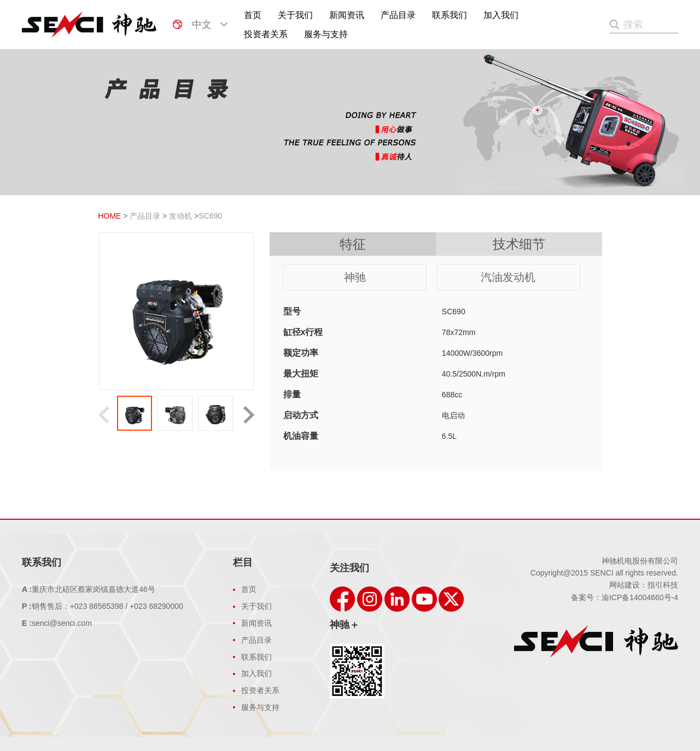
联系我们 (450, 15)
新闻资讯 (347, 15)
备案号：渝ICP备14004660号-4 (625, 597)
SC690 (210, 216)
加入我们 (501, 15)
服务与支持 (326, 34)
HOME (109, 216)
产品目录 (398, 15)
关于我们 (295, 15)
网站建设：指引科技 (644, 585)
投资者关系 (266, 34)
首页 (253, 15)
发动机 (180, 216)
